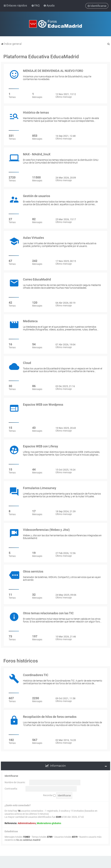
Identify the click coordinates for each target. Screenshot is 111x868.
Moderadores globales (49, 823)
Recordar (49, 795)
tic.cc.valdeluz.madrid (28, 840)
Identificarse (11, 776)
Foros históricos (21, 661)
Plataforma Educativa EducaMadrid (41, 57)
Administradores (27, 823)
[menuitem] (36, 5)
